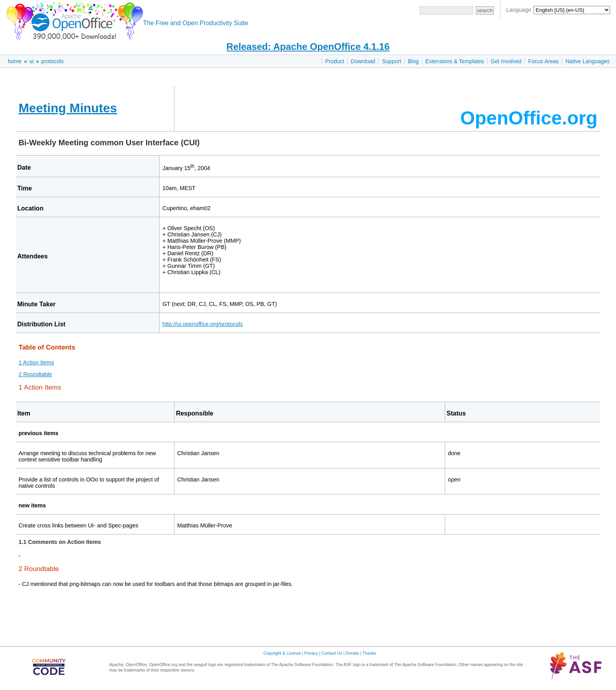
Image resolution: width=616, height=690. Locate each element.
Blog (413, 61)
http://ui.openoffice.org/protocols (203, 324)
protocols (52, 61)
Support (391, 61)
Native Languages (588, 61)
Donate (352, 653)
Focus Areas (543, 61)
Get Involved (506, 61)
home (15, 61)
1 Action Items (36, 362)
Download (363, 61)
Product (335, 61)
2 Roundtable (35, 374)
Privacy (311, 653)
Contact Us (332, 653)
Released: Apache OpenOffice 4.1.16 (308, 47)
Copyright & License (282, 653)
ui (32, 61)
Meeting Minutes (68, 108)
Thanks (369, 653)
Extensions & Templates (455, 61)
